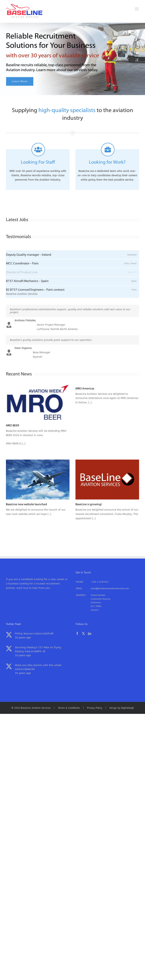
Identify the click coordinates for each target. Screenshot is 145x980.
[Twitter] (83, 633)
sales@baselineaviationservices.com (110, 588)
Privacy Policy (95, 708)
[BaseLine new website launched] (38, 480)
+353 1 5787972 (100, 582)
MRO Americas (85, 389)
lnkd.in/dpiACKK (25, 669)
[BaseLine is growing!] (107, 480)
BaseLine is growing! (89, 505)
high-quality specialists (67, 111)
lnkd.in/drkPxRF (44, 634)
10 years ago (23, 637)
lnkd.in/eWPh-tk (35, 651)
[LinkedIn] (90, 633)
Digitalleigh (127, 708)
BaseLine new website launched (26, 505)
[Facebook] (77, 633)
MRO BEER (12, 426)
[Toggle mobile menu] (137, 9)
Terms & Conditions (69, 708)
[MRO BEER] (38, 402)
